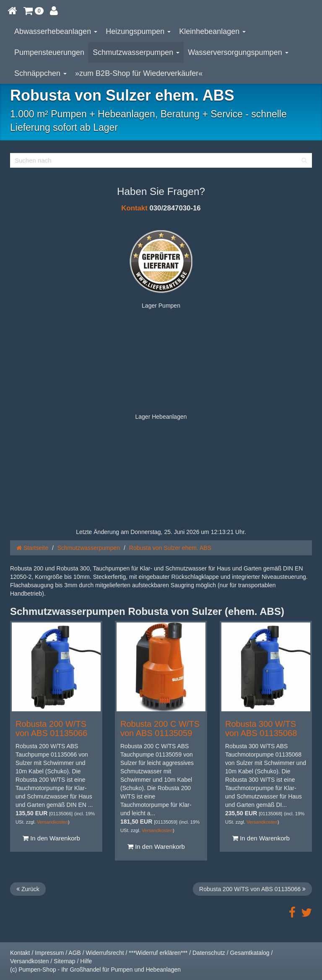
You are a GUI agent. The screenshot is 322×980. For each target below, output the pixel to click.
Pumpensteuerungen (49, 52)
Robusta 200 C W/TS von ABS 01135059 (160, 729)
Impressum (49, 953)
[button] (34, 10)
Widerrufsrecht (105, 953)
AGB (75, 953)
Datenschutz (209, 953)
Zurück (28, 889)
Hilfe (86, 961)
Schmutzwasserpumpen (136, 52)
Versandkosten (52, 822)
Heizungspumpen (138, 31)
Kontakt (134, 208)
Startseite (32, 548)
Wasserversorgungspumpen (238, 52)
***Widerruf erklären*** (158, 953)
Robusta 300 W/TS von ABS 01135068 (261, 729)
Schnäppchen (40, 73)
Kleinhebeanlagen (212, 31)
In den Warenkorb (51, 838)
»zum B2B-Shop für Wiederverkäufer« (139, 73)
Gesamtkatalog (249, 953)
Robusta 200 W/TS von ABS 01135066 (51, 729)
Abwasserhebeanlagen (56, 31)
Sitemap (64, 961)
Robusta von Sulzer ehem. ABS (170, 548)
